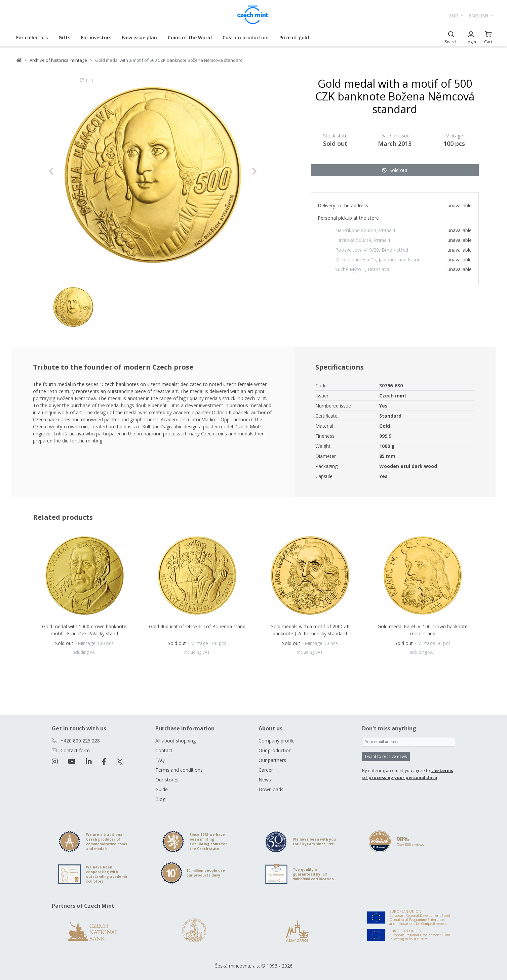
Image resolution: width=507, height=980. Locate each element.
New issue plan (140, 37)
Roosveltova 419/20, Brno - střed (372, 250)
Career (266, 770)
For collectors (32, 37)
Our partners (272, 760)
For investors (96, 37)
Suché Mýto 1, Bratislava (362, 269)
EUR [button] (454, 16)
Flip (86, 83)
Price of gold (294, 37)
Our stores (167, 780)
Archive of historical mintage (58, 60)
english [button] (479, 16)
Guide (162, 789)
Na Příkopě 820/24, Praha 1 (365, 230)
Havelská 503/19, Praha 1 (363, 240)
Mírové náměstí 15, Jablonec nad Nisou (378, 260)
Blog (160, 799)
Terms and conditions (179, 770)
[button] (64, 171)
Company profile (277, 741)
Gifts (64, 37)
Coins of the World (190, 37)
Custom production (246, 37)
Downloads (271, 789)
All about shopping (175, 741)
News (265, 780)
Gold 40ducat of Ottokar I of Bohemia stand (197, 626)
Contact (164, 750)
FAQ (160, 760)
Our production (275, 750)
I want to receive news (386, 756)
